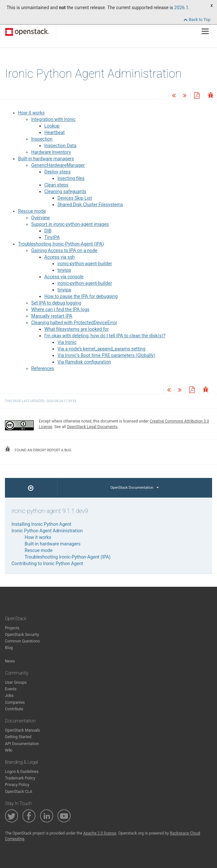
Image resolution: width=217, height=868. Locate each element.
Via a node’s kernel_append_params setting (101, 349)
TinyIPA (52, 237)
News (10, 661)
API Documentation (22, 744)
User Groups (16, 682)
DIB (48, 231)
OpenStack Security (22, 635)
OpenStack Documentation (134, 488)
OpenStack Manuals (22, 730)
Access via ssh (60, 257)
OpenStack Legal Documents (92, 427)
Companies (15, 702)
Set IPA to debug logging (56, 303)
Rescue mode (32, 211)
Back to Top (197, 20)
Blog (9, 648)
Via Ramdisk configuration (84, 362)
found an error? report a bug (38, 449)
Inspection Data (60, 146)
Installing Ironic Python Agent (41, 524)
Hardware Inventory (51, 152)
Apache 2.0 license (100, 833)
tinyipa (64, 270)
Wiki (9, 750)
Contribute (14, 709)
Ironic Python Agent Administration (47, 531)
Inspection (42, 139)
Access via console (64, 277)
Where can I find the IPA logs (60, 309)
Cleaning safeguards (65, 191)
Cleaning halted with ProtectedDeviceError (74, 323)
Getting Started (18, 737)
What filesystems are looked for (76, 329)
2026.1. (182, 8)
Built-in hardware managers (46, 159)
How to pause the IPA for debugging (81, 296)
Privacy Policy (17, 785)
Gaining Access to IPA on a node (64, 250)
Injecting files (71, 178)
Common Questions (22, 641)
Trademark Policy (20, 778)
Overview (41, 218)
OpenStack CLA (19, 792)
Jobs (9, 696)
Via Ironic (67, 342)
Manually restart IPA (52, 316)
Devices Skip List (75, 198)
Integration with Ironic (53, 119)
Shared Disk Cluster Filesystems (90, 205)
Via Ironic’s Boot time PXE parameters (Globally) (106, 355)
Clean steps (56, 185)
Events (11, 689)
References (43, 368)
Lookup (52, 126)
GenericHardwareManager (58, 165)
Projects (12, 628)
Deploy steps (57, 172)
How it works (31, 113)
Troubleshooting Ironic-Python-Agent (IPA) (61, 244)
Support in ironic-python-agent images (70, 224)
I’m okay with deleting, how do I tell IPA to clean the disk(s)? (105, 336)
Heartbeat (54, 132)
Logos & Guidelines (22, 772)
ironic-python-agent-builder (85, 264)
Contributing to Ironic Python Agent (47, 563)
